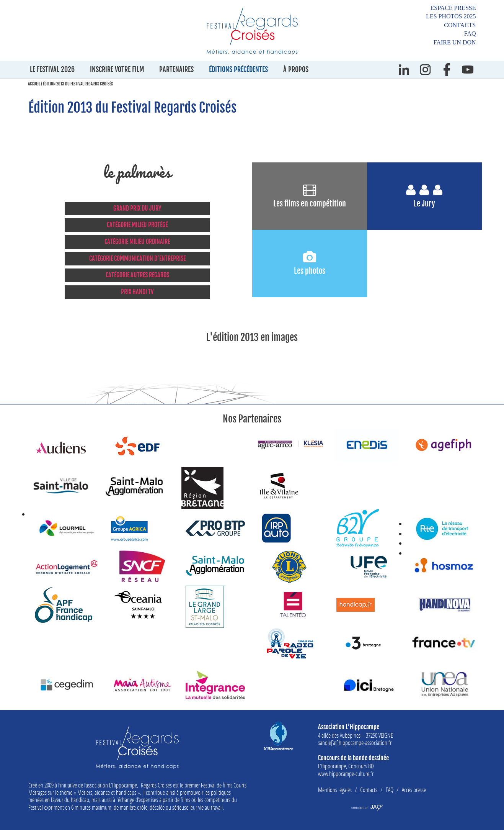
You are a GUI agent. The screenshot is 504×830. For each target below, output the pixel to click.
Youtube (468, 70)
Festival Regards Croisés (252, 31)
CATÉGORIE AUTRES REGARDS (137, 275)
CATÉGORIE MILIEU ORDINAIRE (137, 242)
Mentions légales (335, 790)
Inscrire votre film (117, 69)
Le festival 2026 (52, 69)
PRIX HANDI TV (137, 292)
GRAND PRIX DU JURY (137, 208)
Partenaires (176, 69)
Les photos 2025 (451, 16)
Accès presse (414, 790)
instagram (426, 70)
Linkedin (404, 70)
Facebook (447, 70)
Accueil (34, 84)
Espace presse (453, 8)
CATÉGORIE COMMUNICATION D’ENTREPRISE (137, 259)
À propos (296, 69)
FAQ (470, 34)
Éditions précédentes (238, 69)
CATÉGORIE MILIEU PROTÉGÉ (137, 225)
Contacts (460, 25)
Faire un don (455, 42)
